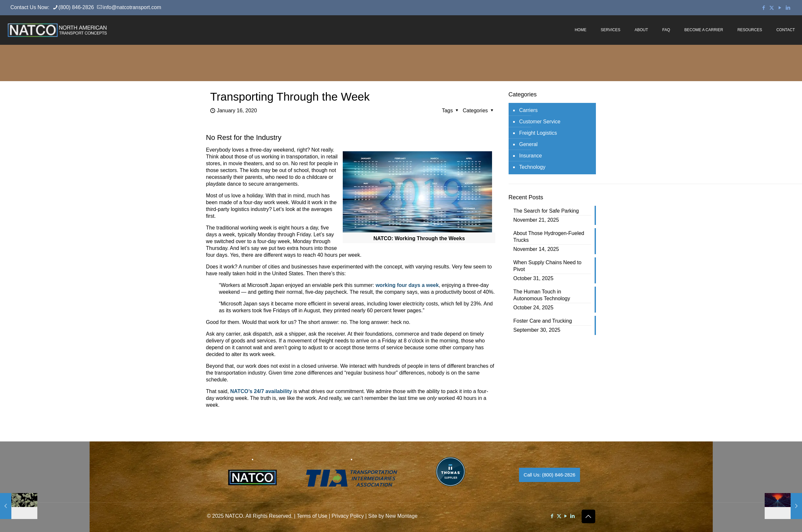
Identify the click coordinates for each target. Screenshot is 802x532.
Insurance (531, 156)
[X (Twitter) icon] (772, 8)
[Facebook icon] (764, 8)
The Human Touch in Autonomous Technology (542, 295)
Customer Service (540, 122)
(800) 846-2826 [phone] (76, 7)
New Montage (402, 516)
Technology (532, 167)
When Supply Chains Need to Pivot (548, 266)
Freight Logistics (538, 133)
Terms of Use (312, 516)
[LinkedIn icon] (788, 8)
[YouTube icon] (780, 8)
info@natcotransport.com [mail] (132, 7)
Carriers (529, 110)
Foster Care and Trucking (543, 321)
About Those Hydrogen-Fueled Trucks (549, 237)
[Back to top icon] (588, 516)
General (529, 144)
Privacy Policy (348, 516)
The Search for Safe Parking (546, 211)
